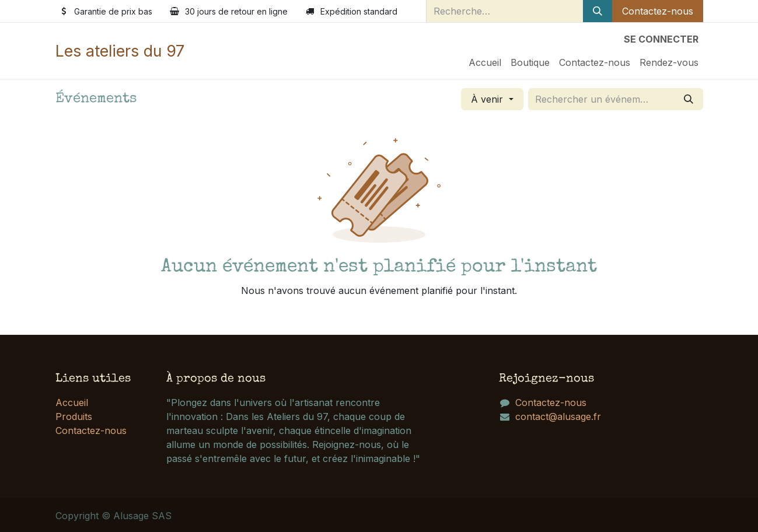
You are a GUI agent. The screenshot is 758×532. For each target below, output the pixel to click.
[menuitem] (485, 62)
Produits (74, 416)
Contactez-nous (658, 11)
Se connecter (661, 39)
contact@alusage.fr (558, 416)
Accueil (72, 402)
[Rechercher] (598, 11)
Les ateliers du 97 (120, 51)
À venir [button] (488, 99)
